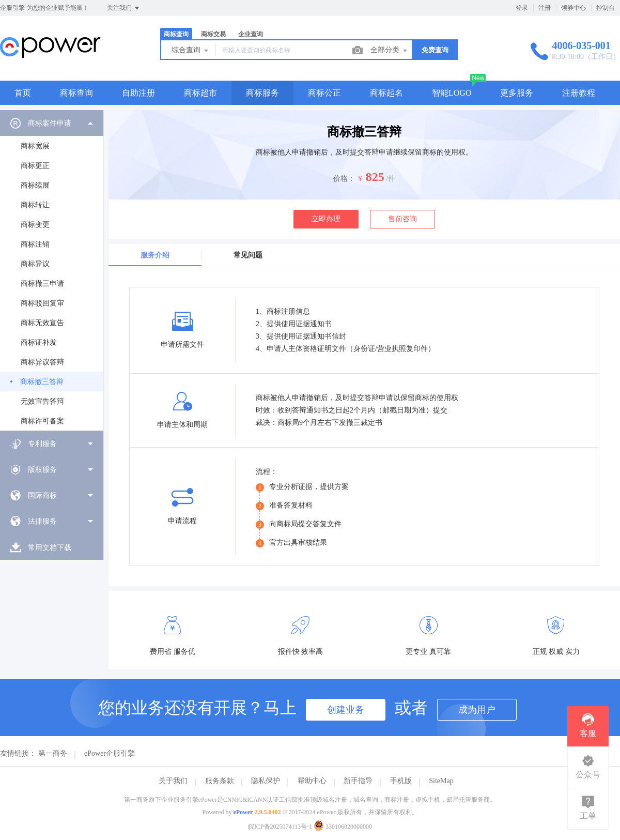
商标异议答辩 (42, 362)
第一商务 (53, 753)
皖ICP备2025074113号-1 (280, 827)
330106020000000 (343, 827)
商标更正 (35, 166)
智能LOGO (452, 93)
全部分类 (390, 51)
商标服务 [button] (262, 93)
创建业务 (346, 710)
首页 (23, 93)
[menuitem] (52, 270)
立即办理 (326, 219)
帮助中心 (312, 781)
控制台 (606, 8)
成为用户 (477, 710)
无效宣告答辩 (42, 401)
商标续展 (35, 185)
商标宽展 (35, 146)
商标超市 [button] (200, 93)
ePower (243, 812)
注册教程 (579, 93)
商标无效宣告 (42, 323)
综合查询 (191, 51)
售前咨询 (402, 219)
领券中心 (574, 8)
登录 (522, 8)
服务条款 (220, 781)
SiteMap (441, 781)
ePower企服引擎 (110, 753)
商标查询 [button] (76, 93)
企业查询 (251, 34)
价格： (344, 179)
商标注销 (35, 244)
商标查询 (176, 34)
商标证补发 (39, 342)
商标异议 (35, 264)
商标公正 (324, 93)
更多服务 (517, 93)
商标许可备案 (42, 421)
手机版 (401, 781)
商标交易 (213, 34)
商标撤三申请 (42, 284)
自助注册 (138, 93)
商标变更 (35, 225)
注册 (545, 8)
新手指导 (358, 781)
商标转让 (35, 205)
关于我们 (173, 781)
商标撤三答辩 (42, 382)
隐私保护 (266, 781)
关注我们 (124, 8)
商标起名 (386, 93)
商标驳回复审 (42, 303)
